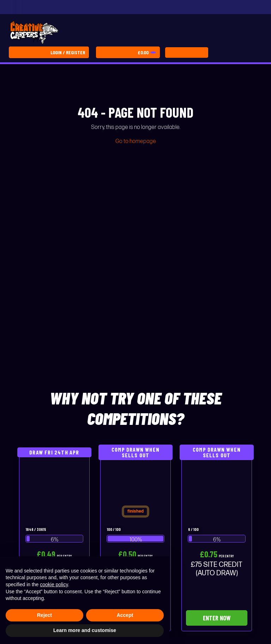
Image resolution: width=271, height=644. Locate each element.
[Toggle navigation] (187, 52)
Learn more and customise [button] (85, 630)
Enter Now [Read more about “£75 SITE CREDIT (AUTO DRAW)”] (217, 618)
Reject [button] (44, 615)
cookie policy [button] (54, 584)
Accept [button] (125, 615)
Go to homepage (136, 141)
